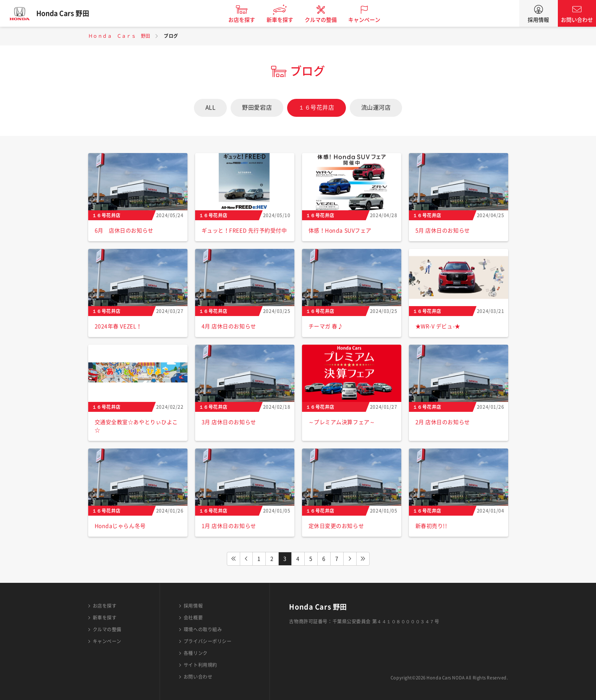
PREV (246, 559)
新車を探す (284, 20)
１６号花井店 (316, 107)
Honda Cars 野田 (67, 13)
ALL (211, 107)
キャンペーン (368, 20)
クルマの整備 (325, 20)
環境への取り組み (203, 629)
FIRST (233, 559)
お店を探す (246, 20)
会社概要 (193, 618)
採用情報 (538, 20)
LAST (363, 559)
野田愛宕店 (257, 107)
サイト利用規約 (200, 665)
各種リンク (196, 653)
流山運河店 (376, 107)
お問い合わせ (577, 20)
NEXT (350, 559)
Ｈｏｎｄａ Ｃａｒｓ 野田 (119, 36)
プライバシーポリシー (208, 641)
